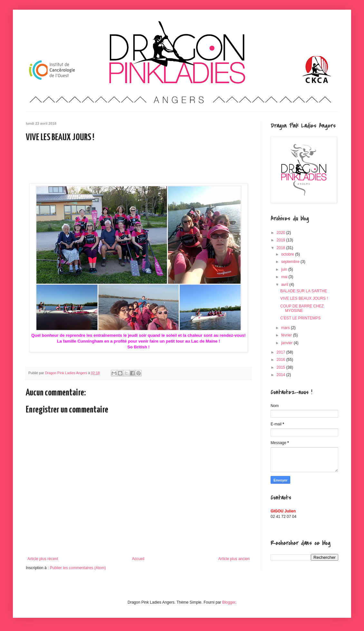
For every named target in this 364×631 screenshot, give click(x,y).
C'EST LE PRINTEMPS (300, 318)
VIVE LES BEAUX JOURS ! (304, 298)
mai (285, 277)
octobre (288, 254)
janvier (287, 343)
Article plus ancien (234, 559)
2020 (282, 233)
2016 (282, 360)
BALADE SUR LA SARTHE (304, 291)
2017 (282, 352)
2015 (282, 367)
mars (286, 328)
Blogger (229, 602)
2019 (282, 240)
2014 (282, 375)
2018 (282, 248)
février (287, 335)
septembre (291, 262)
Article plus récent (43, 559)
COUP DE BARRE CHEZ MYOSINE (302, 308)
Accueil (138, 559)
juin (285, 269)
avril (285, 285)
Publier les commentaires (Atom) (78, 568)
